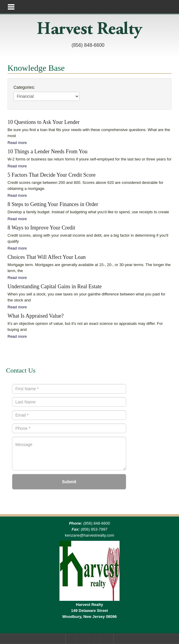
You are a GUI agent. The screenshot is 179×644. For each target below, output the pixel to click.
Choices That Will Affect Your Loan (47, 257)
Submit (69, 482)
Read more (17, 143)
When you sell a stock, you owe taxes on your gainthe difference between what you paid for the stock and (86, 297)
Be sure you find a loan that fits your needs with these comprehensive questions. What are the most (89, 133)
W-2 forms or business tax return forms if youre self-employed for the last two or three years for (89, 159)
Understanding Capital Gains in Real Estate (55, 286)
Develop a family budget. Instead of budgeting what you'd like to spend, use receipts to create (88, 212)
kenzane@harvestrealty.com (89, 535)
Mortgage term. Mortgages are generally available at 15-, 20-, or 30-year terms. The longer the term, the (89, 268)
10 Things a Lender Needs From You (47, 151)
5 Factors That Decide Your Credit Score (52, 175)
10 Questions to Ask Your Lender (44, 122)
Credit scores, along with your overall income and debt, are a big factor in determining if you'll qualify (88, 238)
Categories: (24, 87)
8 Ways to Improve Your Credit (41, 228)
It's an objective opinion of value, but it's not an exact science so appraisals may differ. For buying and (85, 326)
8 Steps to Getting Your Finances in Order (53, 204)
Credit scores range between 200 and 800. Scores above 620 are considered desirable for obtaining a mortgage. (85, 186)
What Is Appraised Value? (36, 316)
